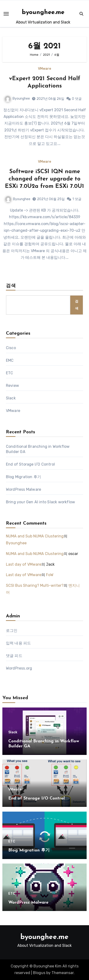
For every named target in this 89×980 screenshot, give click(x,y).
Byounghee (17, 99)
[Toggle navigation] (6, 14)
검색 (11, 286)
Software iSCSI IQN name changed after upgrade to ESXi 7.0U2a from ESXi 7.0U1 (44, 179)
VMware (44, 69)
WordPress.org (19, 668)
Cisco (11, 348)
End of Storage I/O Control (30, 464)
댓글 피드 (14, 656)
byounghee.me (43, 12)
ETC (10, 373)
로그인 (12, 631)
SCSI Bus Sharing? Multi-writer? (35, 585)
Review (12, 386)
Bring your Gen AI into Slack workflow (40, 502)
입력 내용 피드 (19, 643)
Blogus (39, 973)
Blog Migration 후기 (23, 477)
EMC (10, 360)
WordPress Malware (23, 489)
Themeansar (63, 973)
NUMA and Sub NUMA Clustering (35, 536)
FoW (50, 575)
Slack (11, 398)
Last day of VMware (24, 564)
